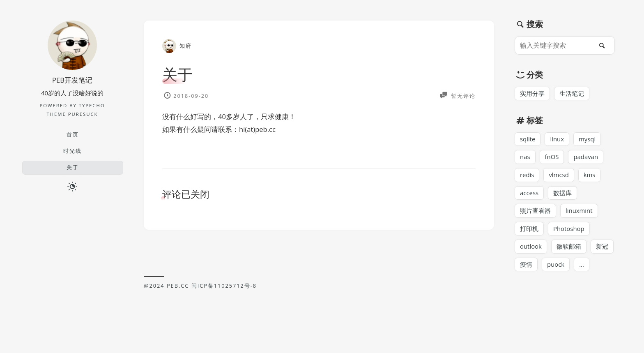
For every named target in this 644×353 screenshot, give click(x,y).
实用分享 (532, 94)
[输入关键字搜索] (556, 45)
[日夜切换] (72, 187)
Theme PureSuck (72, 114)
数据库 (563, 194)
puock (556, 267)
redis (527, 176)
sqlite (528, 140)
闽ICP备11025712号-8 (224, 286)
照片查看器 (535, 212)
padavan (587, 158)
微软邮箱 (569, 249)
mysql (588, 140)
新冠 (603, 249)
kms (591, 176)
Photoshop (569, 231)
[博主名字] (72, 67)
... (582, 267)
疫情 (526, 267)
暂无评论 (462, 95)
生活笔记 (572, 94)
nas (525, 158)
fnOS (552, 158)
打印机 (529, 231)
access (529, 194)
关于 (178, 74)
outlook (531, 249)
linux (558, 140)
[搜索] (604, 45)
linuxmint (579, 212)
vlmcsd (559, 176)
